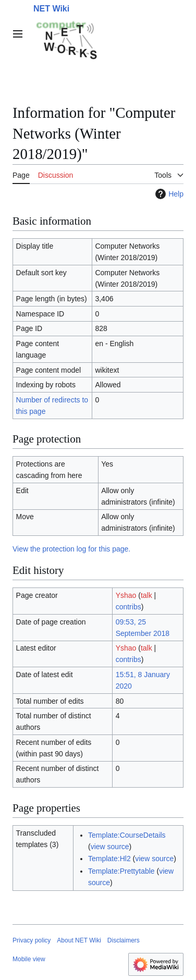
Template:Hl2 (109, 859)
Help (168, 194)
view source (110, 847)
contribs (128, 607)
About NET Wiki (79, 940)
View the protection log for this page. (71, 549)
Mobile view (29, 959)
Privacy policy (32, 940)
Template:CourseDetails (127, 835)
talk (146, 595)
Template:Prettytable (121, 871)
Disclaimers (124, 940)
